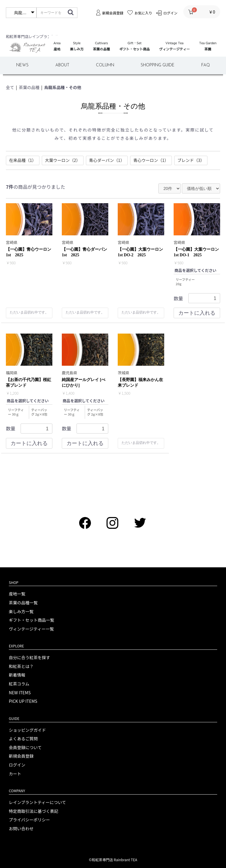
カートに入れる (197, 313)
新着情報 (17, 675)
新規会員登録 (21, 756)
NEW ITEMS (20, 693)
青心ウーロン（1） (151, 160)
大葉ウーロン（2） (63, 160)
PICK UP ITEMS (23, 701)
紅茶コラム (19, 684)
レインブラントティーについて (37, 802)
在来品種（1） (23, 160)
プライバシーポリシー (29, 820)
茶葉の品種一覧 (23, 603)
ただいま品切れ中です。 (29, 313)
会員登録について (25, 748)
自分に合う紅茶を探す (29, 658)
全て (10, 87)
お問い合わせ (21, 829)
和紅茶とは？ (21, 666)
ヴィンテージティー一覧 (31, 629)
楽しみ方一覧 (21, 612)
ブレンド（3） (191, 160)
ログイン (17, 765)
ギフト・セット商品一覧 (31, 620)
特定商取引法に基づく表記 (34, 811)
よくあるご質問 (23, 739)
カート (15, 774)
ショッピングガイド (27, 730)
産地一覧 (17, 594)
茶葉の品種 (29, 87)
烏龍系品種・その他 (63, 87)
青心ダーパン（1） (107, 160)
